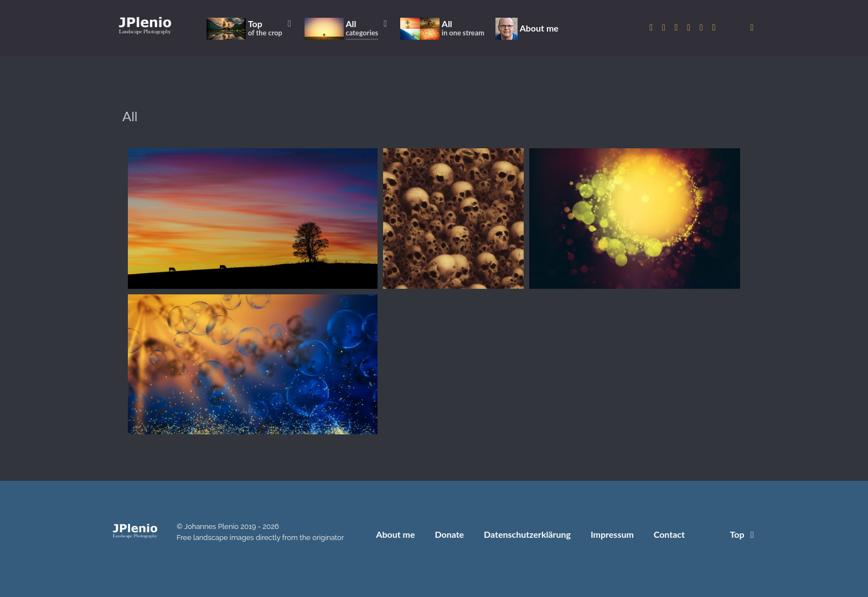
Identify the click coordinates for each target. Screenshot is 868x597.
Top (744, 534)
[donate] (752, 27)
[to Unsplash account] (714, 27)
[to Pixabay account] (690, 27)
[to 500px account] (677, 27)
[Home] (145, 25)
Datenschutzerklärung (527, 534)
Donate (449, 534)
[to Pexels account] (703, 27)
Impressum (612, 534)
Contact (669, 534)
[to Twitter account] (665, 27)
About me (395, 534)
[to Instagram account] (652, 27)
